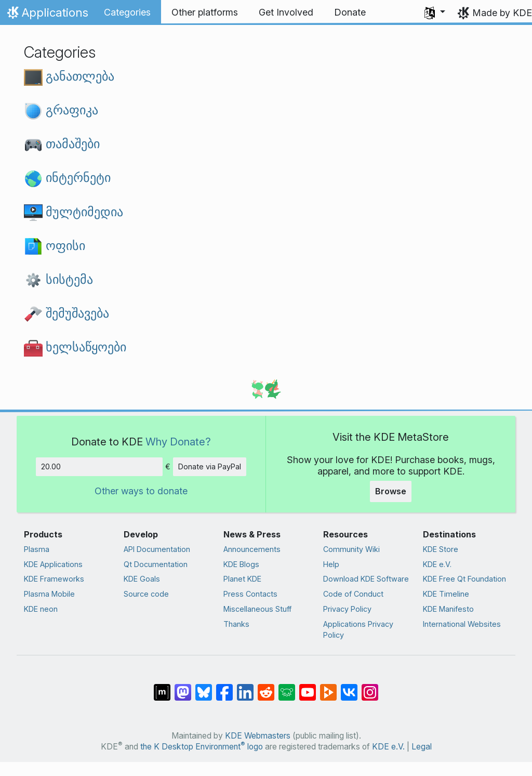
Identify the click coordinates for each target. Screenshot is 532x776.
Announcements (252, 549)
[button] (435, 12)
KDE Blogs (241, 564)
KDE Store (441, 549)
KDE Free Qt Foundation (464, 579)
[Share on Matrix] (162, 687)
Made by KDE (502, 13)
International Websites (462, 624)
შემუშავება (66, 313)
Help (331, 564)
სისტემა (58, 279)
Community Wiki (351, 549)
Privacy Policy (347, 609)
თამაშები (62, 143)
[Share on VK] (349, 687)
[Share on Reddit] (266, 687)
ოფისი (55, 245)
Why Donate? (178, 442)
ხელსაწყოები (75, 347)
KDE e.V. (437, 564)
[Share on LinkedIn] (245, 687)
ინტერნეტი (67, 177)
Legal (422, 747)
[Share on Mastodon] (183, 687)
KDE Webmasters (258, 736)
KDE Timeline (446, 594)
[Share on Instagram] (370, 687)
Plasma (37, 549)
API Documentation (157, 549)
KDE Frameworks (54, 579)
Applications (46, 15)
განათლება (69, 76)
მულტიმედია (74, 212)
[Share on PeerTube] (328, 687)
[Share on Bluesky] (204, 687)
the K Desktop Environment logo (202, 747)
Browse (391, 491)
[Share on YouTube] (308, 687)
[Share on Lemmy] (287, 687)
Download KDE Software (366, 579)
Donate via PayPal (210, 466)
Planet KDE (242, 579)
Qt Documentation (156, 564)
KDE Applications (53, 564)
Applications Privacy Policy (358, 630)
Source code (146, 594)
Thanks (236, 624)
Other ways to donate (141, 491)
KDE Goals (142, 579)
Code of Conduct (353, 594)
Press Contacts (250, 594)
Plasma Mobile (49, 594)
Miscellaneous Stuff (257, 609)
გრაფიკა (61, 110)
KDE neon (41, 609)
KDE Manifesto (448, 609)
